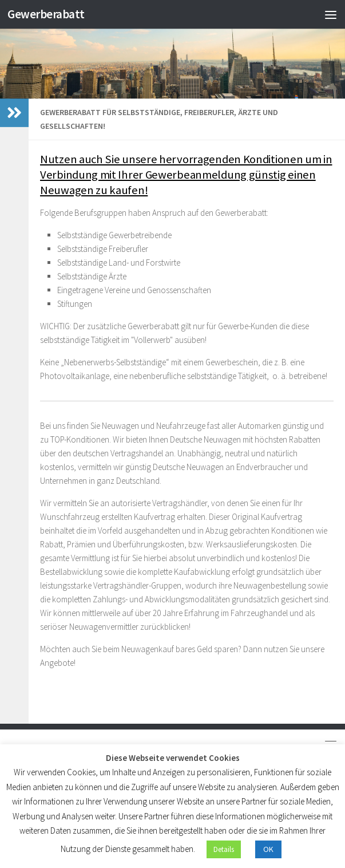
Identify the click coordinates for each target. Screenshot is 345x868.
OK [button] (268, 849)
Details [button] (224, 849)
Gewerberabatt (46, 14)
